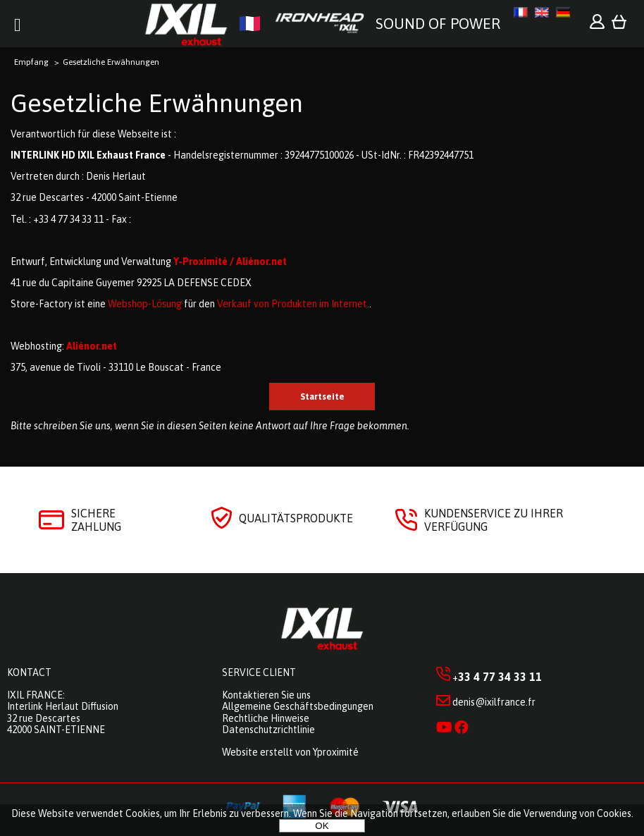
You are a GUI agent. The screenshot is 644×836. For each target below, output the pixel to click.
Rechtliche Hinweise (266, 718)
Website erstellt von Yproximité (290, 752)
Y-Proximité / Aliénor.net (230, 262)
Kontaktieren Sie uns (266, 695)
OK (322, 826)
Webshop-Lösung (145, 304)
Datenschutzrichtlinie (268, 730)
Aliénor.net (92, 346)
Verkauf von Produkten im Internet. (293, 304)
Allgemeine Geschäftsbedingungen (298, 706)
